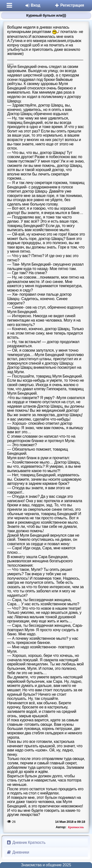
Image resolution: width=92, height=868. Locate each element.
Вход (33, 5)
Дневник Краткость (26, 842)
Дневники (18, 852)
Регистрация (69, 5)
